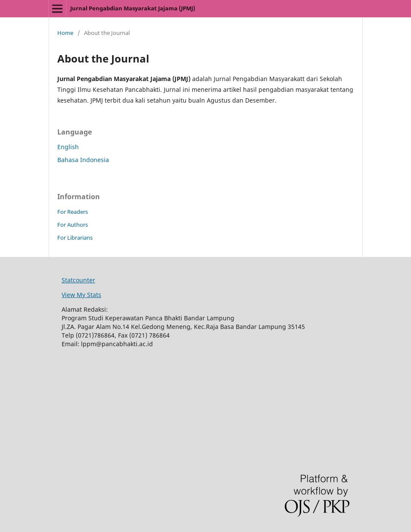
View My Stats (81, 295)
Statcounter (78, 280)
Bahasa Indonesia (83, 160)
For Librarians (75, 238)
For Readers (73, 212)
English (68, 147)
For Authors (73, 225)
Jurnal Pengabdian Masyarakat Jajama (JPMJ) (133, 8)
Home (65, 33)
